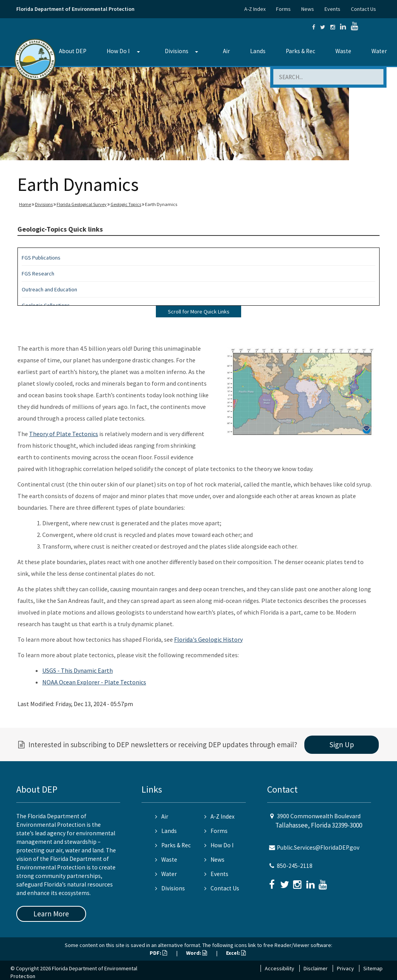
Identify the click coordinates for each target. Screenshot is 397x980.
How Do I (118, 51)
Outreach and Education (49, 289)
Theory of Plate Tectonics (64, 434)
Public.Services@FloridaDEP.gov (318, 848)
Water (379, 51)
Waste (343, 51)
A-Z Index (255, 9)
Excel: (236, 953)
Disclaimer (316, 968)
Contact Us (363, 9)
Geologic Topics (126, 204)
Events (332, 9)
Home (25, 204)
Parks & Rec (300, 51)
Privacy (345, 968)
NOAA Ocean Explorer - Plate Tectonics (94, 682)
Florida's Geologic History (208, 639)
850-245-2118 (295, 866)
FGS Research (38, 274)
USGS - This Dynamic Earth (78, 670)
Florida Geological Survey (82, 204)
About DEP (73, 51)
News (308, 9)
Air (226, 51)
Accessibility (280, 968)
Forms (283, 9)
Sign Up (342, 745)
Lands (258, 51)
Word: (197, 953)
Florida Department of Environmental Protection (75, 9)
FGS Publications (41, 258)
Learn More (51, 914)
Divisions (177, 51)
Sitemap (373, 968)
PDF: (158, 953)
